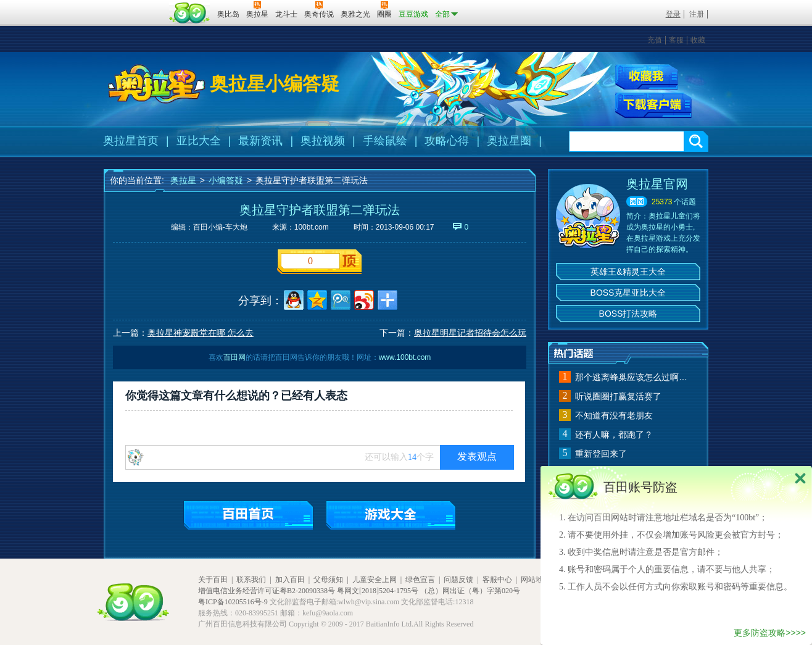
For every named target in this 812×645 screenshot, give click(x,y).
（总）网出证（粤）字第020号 (470, 591)
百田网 (190, 13)
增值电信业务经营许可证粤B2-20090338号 (267, 591)
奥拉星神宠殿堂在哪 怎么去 (201, 333)
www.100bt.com (405, 357)
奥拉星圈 (509, 141)
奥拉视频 (323, 141)
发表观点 (477, 456)
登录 (673, 14)
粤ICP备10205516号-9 (233, 602)
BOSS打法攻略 (628, 314)
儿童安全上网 (375, 580)
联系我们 (251, 580)
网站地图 (536, 580)
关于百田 (213, 580)
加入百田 (290, 580)
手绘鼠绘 (385, 141)
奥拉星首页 (131, 141)
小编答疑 (226, 180)
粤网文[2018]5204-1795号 (378, 591)
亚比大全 (199, 141)
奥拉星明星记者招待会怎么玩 (470, 333)
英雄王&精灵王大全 (628, 272)
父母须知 (328, 580)
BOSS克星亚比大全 (628, 293)
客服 (676, 40)
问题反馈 (458, 580)
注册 (697, 14)
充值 (655, 40)
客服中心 (497, 580)
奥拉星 (183, 180)
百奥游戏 (135, 6)
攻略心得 (447, 141)
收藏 (698, 40)
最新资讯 (260, 141)
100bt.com (312, 227)
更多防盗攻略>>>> (770, 633)
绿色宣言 (420, 580)
